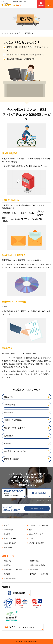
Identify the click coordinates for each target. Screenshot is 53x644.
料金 (31, 530)
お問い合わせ (9, 547)
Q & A (31, 539)
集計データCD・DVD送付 (15, 428)
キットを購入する (37, 508)
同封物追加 (9, 436)
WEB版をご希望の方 (36, 543)
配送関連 (8, 443)
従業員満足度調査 (11, 459)
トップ (11, 33)
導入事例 (7, 534)
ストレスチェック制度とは (39, 525)
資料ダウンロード (10, 539)
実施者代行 (9, 397)
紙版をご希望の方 (10, 543)
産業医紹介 (9, 412)
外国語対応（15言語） (13, 420)
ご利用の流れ (9, 530)
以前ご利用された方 (36, 534)
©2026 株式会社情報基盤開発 (26, 641)
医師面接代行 (10, 405)
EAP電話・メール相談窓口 (15, 451)
